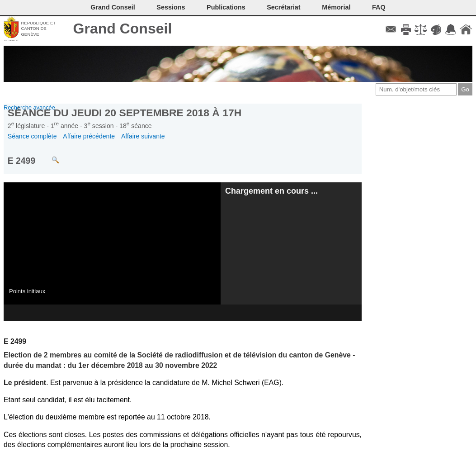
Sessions (171, 7)
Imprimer (406, 29)
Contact (391, 29)
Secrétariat (283, 7)
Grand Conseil (123, 29)
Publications (226, 7)
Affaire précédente (89, 136)
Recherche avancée (29, 107)
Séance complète (32, 136)
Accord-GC (451, 29)
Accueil (466, 29)
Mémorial (336, 7)
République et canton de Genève (38, 29)
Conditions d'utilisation (421, 29)
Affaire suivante (143, 136)
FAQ (379, 7)
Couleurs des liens (436, 29)
